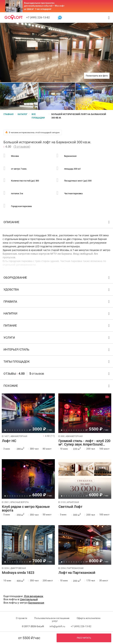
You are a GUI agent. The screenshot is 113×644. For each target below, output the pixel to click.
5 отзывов (22, 147)
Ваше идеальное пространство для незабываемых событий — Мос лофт (44, 4)
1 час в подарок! (43, 9)
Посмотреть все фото (97, 76)
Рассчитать (84, 638)
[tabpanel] (28, 414)
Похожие (57, 387)
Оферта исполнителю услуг (76, 620)
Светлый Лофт (70, 507)
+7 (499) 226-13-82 (38, 17)
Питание (57, 327)
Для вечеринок (34, 596)
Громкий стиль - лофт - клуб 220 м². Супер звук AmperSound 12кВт (84, 443)
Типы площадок (57, 363)
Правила (57, 303)
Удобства (57, 291)
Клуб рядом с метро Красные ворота (26, 509)
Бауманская (36, 603)
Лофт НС (9, 441)
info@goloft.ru (57, 627)
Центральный (29, 600)
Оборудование (57, 279)
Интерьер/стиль (57, 351)
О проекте (21, 618)
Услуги (57, 339)
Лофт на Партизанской (77, 573)
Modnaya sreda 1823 (18, 573)
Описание (57, 223)
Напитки (57, 315)
